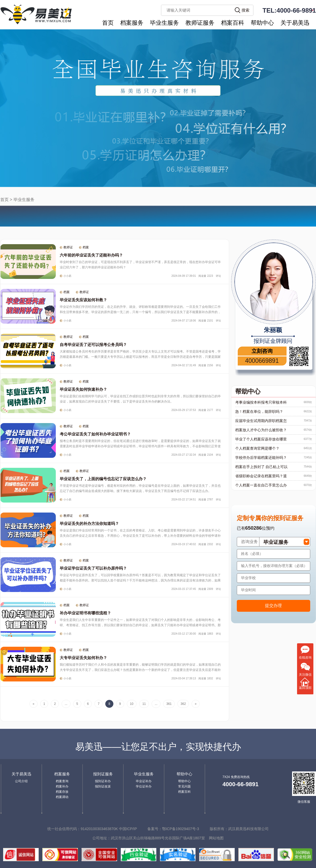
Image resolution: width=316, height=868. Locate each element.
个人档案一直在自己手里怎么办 (261, 485)
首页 (108, 23)
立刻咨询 (262, 351)
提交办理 (273, 606)
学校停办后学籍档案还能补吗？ (261, 458)
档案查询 (62, 781)
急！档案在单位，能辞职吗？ (259, 412)
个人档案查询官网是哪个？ (257, 448)
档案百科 (233, 23)
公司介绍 (21, 781)
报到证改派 (103, 786)
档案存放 (62, 792)
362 (183, 704)
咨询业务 (249, 542)
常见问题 (184, 786)
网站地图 (216, 838)
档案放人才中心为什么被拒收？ (261, 430)
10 (132, 704)
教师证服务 (200, 23)
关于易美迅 (295, 23)
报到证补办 (103, 781)
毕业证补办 (144, 781)
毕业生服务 (164, 23)
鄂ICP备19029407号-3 (180, 829)
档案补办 (62, 786)
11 (144, 704)
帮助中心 (262, 23)
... (66, 704)
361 (169, 704)
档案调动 (62, 797)
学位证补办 (144, 786)
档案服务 (132, 23)
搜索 (245, 10)
